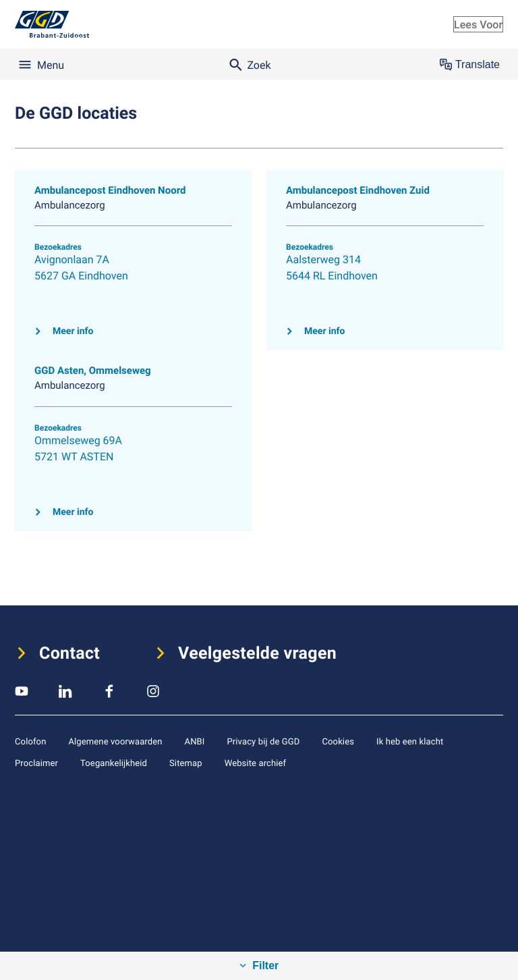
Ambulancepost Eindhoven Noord (110, 190)
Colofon (30, 741)
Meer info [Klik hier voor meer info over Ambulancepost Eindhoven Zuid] (324, 331)
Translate (470, 65)
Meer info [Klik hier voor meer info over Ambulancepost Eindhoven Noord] (73, 331)
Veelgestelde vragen (257, 653)
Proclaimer (36, 763)
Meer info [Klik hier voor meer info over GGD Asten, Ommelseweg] (73, 512)
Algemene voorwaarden (115, 741)
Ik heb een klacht (410, 741)
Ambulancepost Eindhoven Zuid (358, 190)
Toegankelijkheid (114, 763)
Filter (264, 965)
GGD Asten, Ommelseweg (93, 371)
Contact (69, 653)
